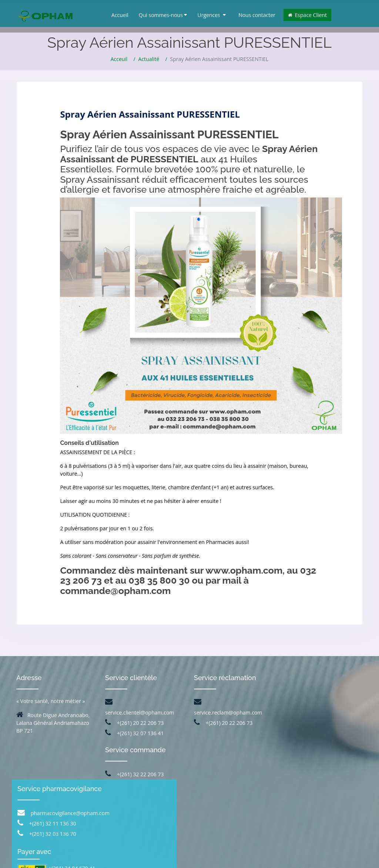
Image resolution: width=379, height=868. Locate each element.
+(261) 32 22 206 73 (135, 774)
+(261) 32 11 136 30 (313, 736)
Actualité (149, 59)
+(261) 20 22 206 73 (135, 723)
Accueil (120, 15)
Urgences (212, 15)
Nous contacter (257, 15)
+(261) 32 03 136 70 (313, 746)
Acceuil (119, 59)
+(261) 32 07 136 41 (135, 733)
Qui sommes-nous (163, 15)
